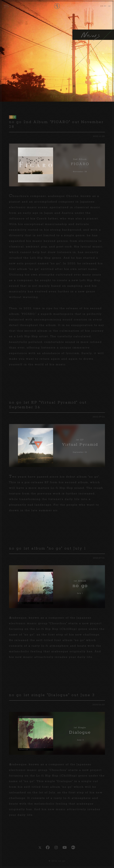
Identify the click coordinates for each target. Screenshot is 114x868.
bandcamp (73, 847)
